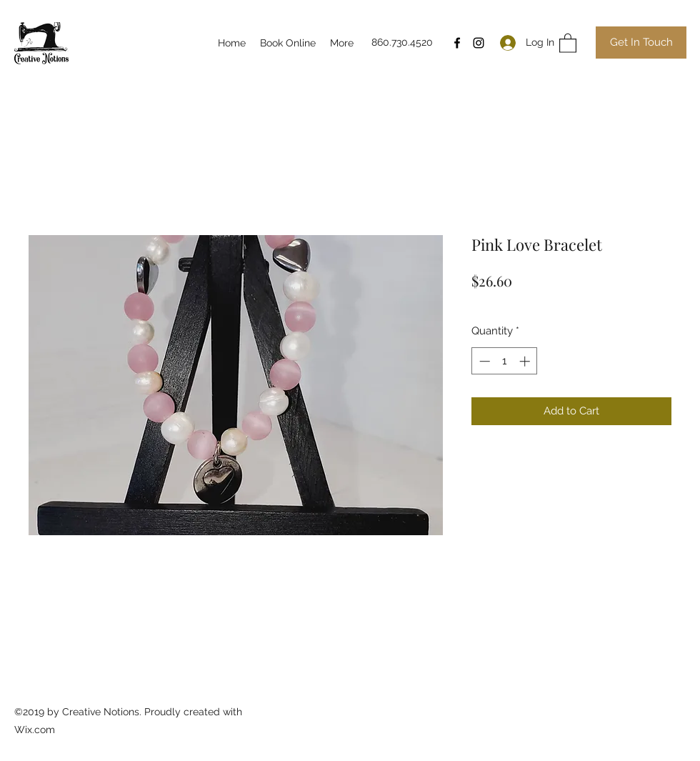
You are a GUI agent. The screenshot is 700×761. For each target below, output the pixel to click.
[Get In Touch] (641, 43)
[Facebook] (457, 43)
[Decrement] (483, 361)
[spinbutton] (505, 361)
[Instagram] (479, 43)
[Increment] (526, 361)
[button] (568, 43)
